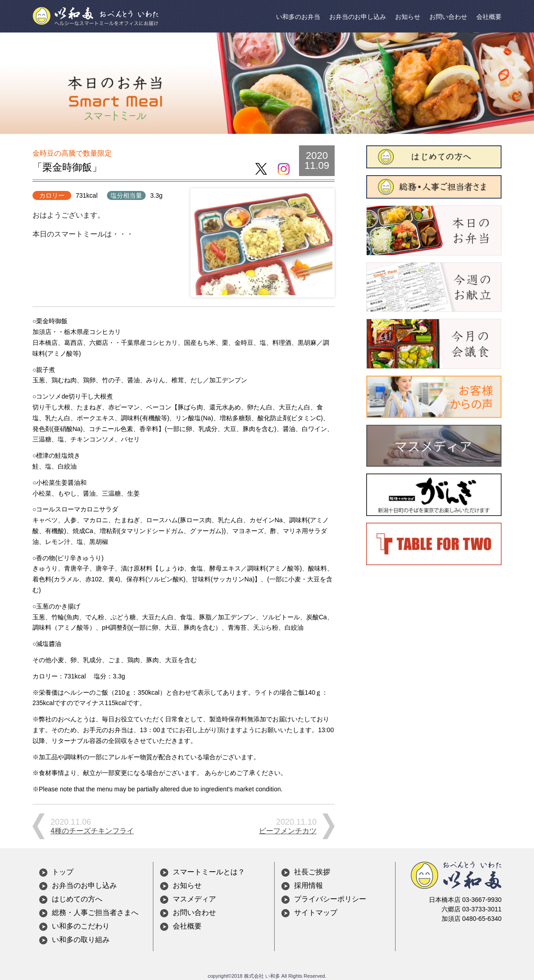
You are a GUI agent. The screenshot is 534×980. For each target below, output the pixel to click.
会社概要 (489, 17)
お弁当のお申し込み (358, 17)
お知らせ (408, 17)
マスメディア (194, 899)
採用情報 (308, 885)
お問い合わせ (448, 17)
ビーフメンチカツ (288, 831)
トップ (63, 872)
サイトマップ (316, 913)
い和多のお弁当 (298, 17)
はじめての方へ (77, 899)
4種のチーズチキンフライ (92, 831)
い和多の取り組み (81, 940)
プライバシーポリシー (330, 899)
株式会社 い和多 (262, 976)
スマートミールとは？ (209, 872)
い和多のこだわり (81, 926)
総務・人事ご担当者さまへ (95, 913)
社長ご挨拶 (312, 872)
